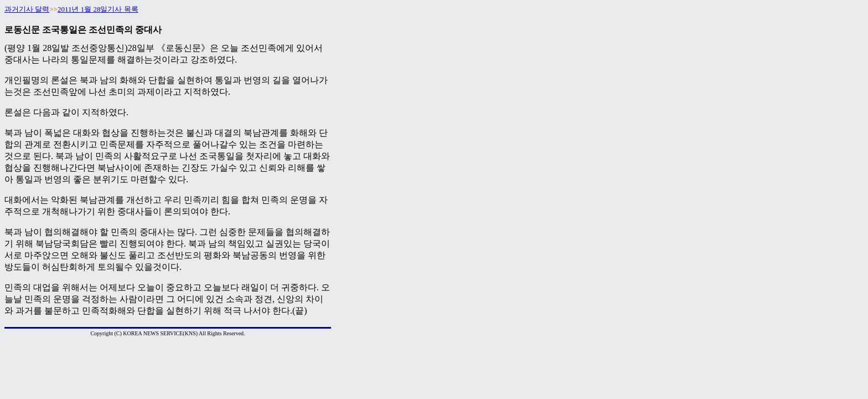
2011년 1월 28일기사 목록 (98, 9)
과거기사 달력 (27, 9)
